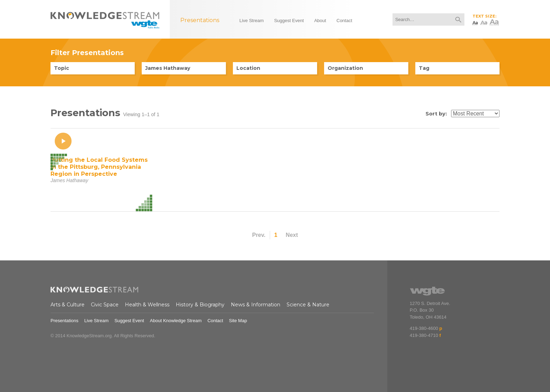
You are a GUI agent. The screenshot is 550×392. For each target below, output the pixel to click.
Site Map (238, 321)
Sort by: (436, 114)
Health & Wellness (147, 305)
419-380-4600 (424, 328)
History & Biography (200, 305)
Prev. (259, 235)
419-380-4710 (424, 335)
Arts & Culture (68, 305)
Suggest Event (129, 321)
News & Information (256, 305)
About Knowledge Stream (176, 321)
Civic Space (105, 305)
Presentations (65, 321)
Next (292, 235)
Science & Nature (308, 305)
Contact (215, 321)
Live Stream (96, 321)
